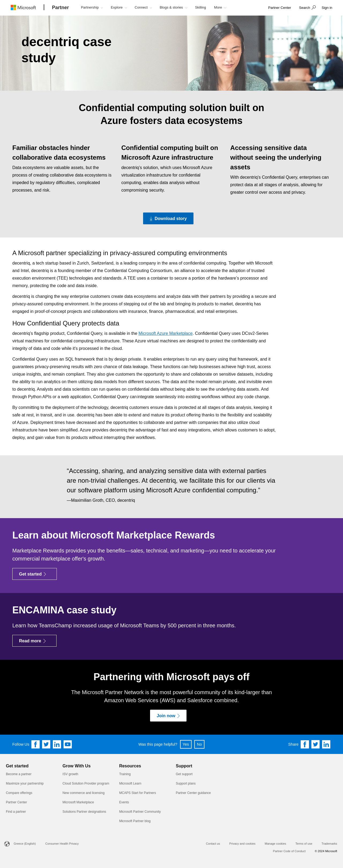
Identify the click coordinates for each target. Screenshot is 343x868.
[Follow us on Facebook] (36, 744)
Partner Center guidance (193, 793)
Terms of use (304, 844)
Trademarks (329, 844)
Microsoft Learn (130, 783)
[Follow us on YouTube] (68, 744)
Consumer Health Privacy (62, 844)
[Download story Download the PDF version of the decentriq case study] (168, 218)
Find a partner (16, 812)
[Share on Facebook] (305, 744)
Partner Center (16, 802)
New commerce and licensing (83, 793)
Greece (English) (25, 844)
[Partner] (60, 8)
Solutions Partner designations (84, 812)
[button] (307, 8)
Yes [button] (186, 744)
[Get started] (35, 574)
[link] (280, 8)
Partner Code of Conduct (289, 851)
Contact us (213, 844)
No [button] (199, 744)
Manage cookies (275, 844)
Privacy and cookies (242, 844)
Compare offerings (19, 793)
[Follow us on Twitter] (46, 744)
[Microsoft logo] (27, 7)
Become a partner (19, 774)
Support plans (186, 783)
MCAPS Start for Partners (138, 793)
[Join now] (168, 716)
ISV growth (70, 774)
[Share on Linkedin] (326, 744)
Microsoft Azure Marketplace (166, 333)
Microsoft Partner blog (135, 821)
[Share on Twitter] (316, 744)
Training (125, 774)
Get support (184, 774)
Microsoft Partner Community (140, 812)
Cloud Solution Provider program (86, 783)
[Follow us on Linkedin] (57, 744)
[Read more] (34, 641)
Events (124, 802)
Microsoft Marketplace (78, 802)
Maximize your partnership (25, 783)
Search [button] (305, 8)
